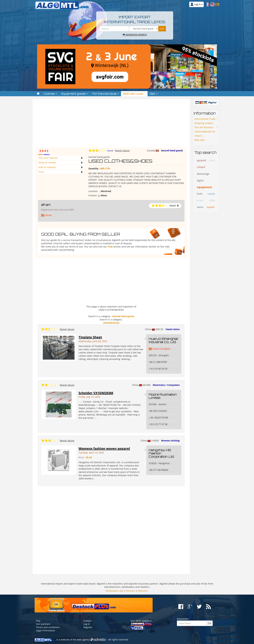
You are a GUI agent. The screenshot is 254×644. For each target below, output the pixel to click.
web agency (83, 640)
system (211, 207)
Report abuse (122, 150)
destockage (203, 174)
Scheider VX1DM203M (96, 393)
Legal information (46, 630)
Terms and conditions (48, 627)
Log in (87, 624)
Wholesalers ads (115, 591)
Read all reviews (48, 162)
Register (88, 627)
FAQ (110, 247)
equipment (204, 187)
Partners (131, 591)
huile (200, 194)
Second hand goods (172, 150)
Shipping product (204, 123)
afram (46, 205)
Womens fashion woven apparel (104, 448)
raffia (212, 200)
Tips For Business (204, 127)
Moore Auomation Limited (163, 396)
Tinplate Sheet (90, 337)
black (212, 161)
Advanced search (135, 35)
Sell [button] (154, 94)
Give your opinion (48, 158)
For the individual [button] (106, 94)
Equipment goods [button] (75, 94)
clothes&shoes (111, 323)
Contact (88, 621)
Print (41, 172)
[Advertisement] (111, 125)
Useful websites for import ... (205, 134)
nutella (211, 194)
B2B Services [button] (134, 94)
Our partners (43, 624)
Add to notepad (47, 167)
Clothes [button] (50, 94)
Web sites (200, 140)
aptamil (201, 160)
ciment (201, 167)
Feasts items (173, 329)
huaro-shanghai (161, 349)
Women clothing (170, 441)
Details (110, 151)
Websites (143, 591)
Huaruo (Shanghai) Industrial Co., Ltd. (163, 340)
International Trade (205, 119)
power (200, 200)
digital (200, 180)
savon (200, 207)
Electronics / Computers (166, 385)
